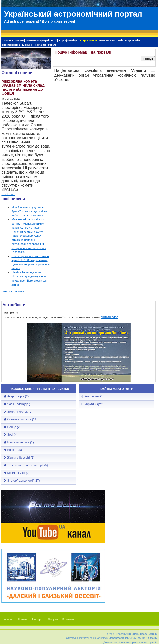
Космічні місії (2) (18, 473)
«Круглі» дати (94, 404)
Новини (19, 40)
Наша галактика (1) (20, 442)
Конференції (93, 396)
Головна (8, 40)
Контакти (40, 45)
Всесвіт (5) (14, 450)
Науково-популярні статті (41, 40)
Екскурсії (28, 45)
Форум (52, 45)
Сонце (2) (14, 427)
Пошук (148, 59)
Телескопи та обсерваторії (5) (28, 465)
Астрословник (89, 40)
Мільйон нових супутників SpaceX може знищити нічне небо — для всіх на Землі (29, 211)
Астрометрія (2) (18, 396)
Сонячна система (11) (22, 419)
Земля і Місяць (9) (20, 412)
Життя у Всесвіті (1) (21, 458)
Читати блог (109, 317)
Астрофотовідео (68, 40)
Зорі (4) (12, 435)
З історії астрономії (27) (23, 481)
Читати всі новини (13, 291)
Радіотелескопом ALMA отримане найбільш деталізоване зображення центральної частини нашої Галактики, (29, 244)
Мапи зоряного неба (111, 40)
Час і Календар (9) (20, 404)
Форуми (53, 619)
